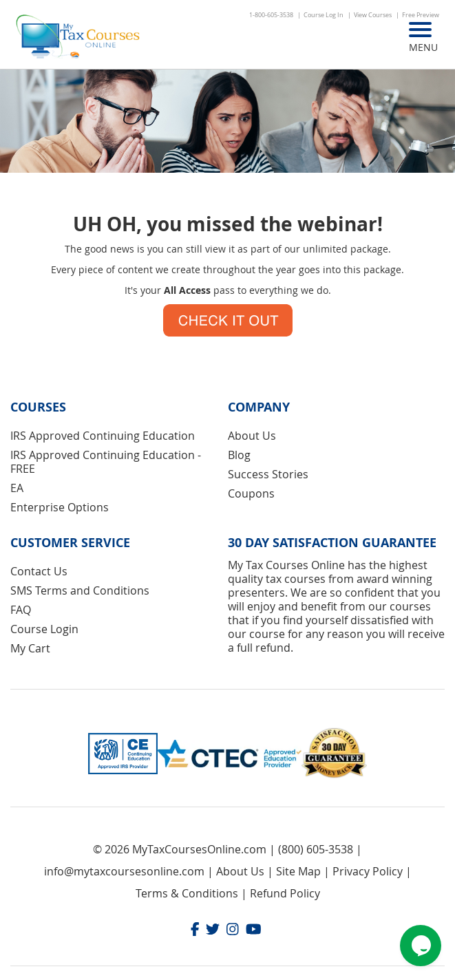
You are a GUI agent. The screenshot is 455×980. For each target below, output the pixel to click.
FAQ (21, 610)
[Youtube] (254, 931)
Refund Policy (285, 893)
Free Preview (421, 15)
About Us (252, 436)
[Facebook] (195, 931)
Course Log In (324, 15)
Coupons (251, 493)
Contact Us (39, 571)
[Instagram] (233, 931)
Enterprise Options (60, 507)
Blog (239, 455)
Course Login (44, 629)
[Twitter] (213, 931)
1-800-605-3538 (271, 15)
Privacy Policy (368, 871)
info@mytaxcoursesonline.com (124, 871)
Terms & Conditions (187, 893)
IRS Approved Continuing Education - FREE (106, 462)
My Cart (30, 648)
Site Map (298, 871)
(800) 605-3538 (316, 849)
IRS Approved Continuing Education (103, 436)
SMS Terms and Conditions (80, 590)
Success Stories (268, 474)
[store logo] (79, 38)
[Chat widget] (421, 946)
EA (17, 488)
